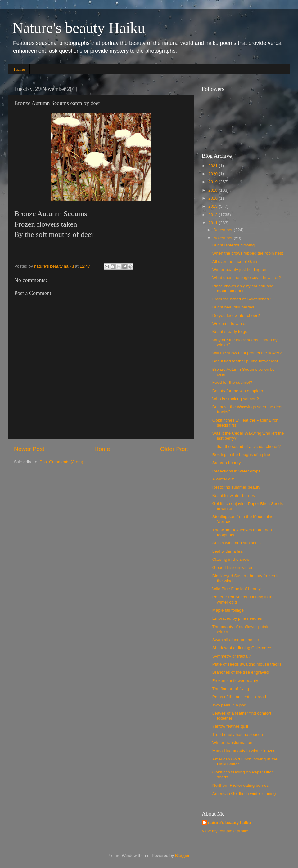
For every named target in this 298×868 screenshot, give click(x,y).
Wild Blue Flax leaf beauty (237, 589)
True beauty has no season (238, 735)
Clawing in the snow (231, 559)
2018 (214, 190)
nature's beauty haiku (55, 266)
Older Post (174, 449)
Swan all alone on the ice (236, 640)
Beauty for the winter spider (238, 391)
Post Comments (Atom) (61, 462)
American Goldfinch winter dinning (244, 793)
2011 (214, 223)
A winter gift (223, 479)
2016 (214, 198)
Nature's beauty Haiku (79, 28)
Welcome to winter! (230, 323)
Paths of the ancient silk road (239, 697)
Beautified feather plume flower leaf (245, 361)
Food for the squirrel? (232, 382)
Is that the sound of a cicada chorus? (247, 447)
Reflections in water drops (236, 471)
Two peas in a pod (229, 705)
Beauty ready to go (230, 332)
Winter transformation (232, 743)
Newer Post (29, 449)
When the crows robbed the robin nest (248, 253)
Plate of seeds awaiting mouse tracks (247, 664)
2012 (214, 215)
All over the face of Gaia (235, 261)
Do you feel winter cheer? (236, 315)
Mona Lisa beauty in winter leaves (244, 751)
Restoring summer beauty (236, 487)
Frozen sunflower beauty (235, 681)
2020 (214, 174)
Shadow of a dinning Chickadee (242, 648)
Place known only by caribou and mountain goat (243, 288)
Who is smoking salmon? (236, 399)
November (223, 238)
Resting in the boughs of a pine (241, 455)
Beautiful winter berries (234, 496)
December (223, 230)
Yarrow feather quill (230, 726)
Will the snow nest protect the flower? (247, 353)
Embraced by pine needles (237, 618)
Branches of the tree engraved (241, 672)
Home (19, 69)
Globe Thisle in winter (233, 567)
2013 (214, 206)
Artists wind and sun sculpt (237, 543)
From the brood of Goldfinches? (242, 299)
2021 (214, 166)
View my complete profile (225, 831)
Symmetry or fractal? (232, 656)
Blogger (182, 855)
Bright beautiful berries (233, 307)
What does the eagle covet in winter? (247, 278)
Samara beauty (227, 463)
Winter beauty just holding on (239, 270)
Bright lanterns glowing (234, 245)
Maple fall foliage (228, 610)
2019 (214, 182)
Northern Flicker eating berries (241, 785)
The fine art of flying (231, 689)
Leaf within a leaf (228, 551)
